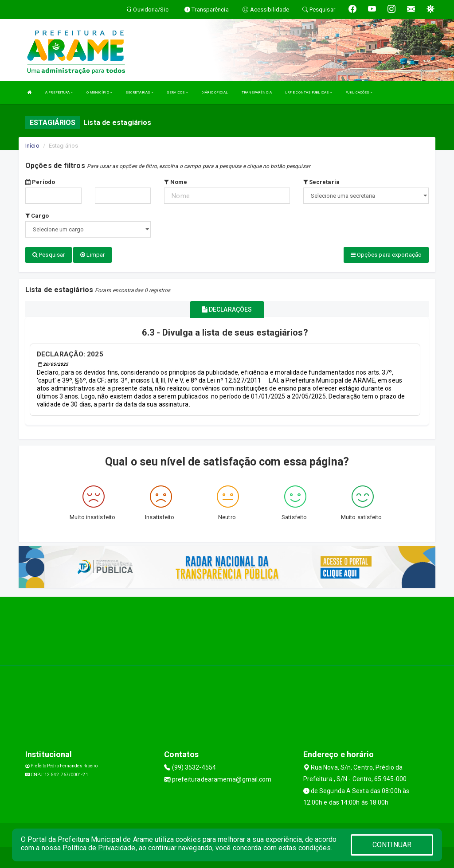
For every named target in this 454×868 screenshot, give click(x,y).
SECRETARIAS (139, 92)
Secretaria (321, 182)
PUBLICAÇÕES (359, 92)
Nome (176, 182)
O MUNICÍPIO (99, 92)
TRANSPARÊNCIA (257, 92)
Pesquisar (49, 255)
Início (32, 146)
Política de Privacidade (99, 848)
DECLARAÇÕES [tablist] (227, 309)
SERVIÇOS (177, 92)
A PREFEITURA (59, 92)
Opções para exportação (386, 255)
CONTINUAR (392, 845)
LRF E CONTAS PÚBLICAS (309, 92)
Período (40, 182)
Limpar (92, 255)
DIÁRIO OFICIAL (215, 92)
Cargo (37, 216)
